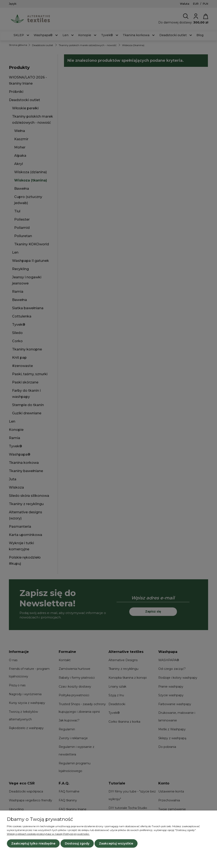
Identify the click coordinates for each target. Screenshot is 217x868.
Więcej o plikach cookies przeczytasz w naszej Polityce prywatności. (48, 834)
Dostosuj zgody (77, 843)
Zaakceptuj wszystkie (116, 843)
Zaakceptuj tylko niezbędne (33, 843)
